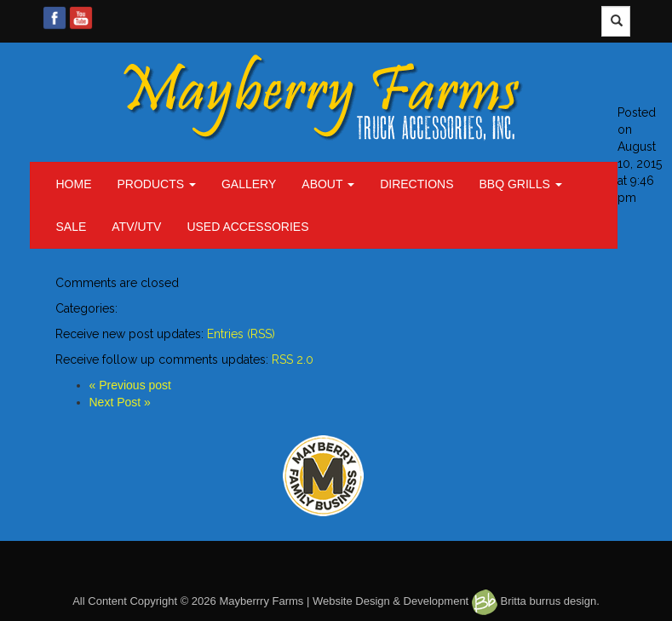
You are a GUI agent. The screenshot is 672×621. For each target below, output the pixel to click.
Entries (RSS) (241, 334)
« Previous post (131, 385)
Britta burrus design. (536, 601)
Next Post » (120, 402)
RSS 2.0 (293, 359)
